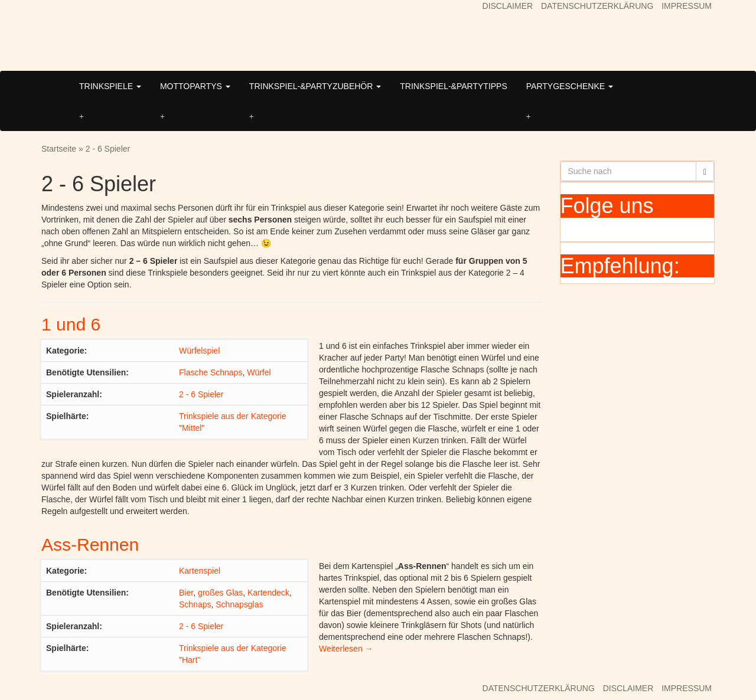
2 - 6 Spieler (201, 394)
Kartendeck (268, 593)
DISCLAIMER (508, 6)
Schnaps (195, 604)
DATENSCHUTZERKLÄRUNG (597, 6)
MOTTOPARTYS (195, 86)
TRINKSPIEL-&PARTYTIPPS (454, 86)
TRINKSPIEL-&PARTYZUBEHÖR (315, 86)
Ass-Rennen (90, 544)
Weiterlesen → (346, 649)
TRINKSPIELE (110, 86)
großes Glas (220, 593)
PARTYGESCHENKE (570, 86)
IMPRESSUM (687, 6)
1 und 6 (71, 324)
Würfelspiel (199, 351)
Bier (186, 593)
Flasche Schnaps (211, 372)
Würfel (259, 372)
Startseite (59, 149)
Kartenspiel (200, 571)
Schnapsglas (239, 604)
